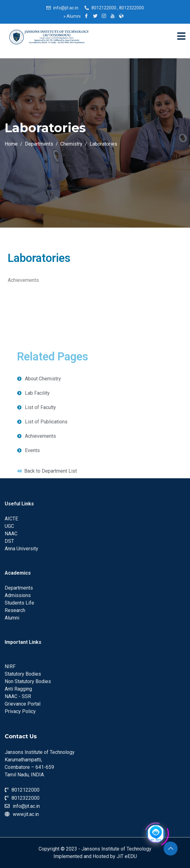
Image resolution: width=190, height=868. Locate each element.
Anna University (21, 549)
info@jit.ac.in (66, 8)
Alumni (72, 16)
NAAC (11, 534)
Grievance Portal (23, 704)
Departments (19, 588)
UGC (9, 526)
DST (9, 541)
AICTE (11, 519)
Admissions (18, 595)
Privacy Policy (20, 711)
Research (15, 610)
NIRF (10, 666)
